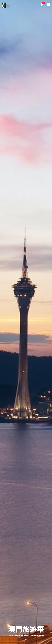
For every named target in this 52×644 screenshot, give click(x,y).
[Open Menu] (48, 4)
